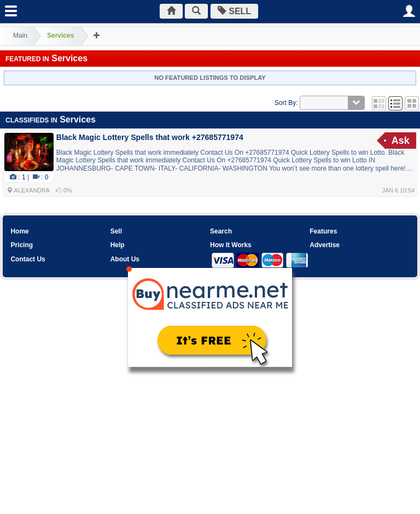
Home (19, 231)
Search (221, 231)
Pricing (22, 245)
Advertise (325, 245)
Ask (401, 141)
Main (20, 36)
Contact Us (28, 259)
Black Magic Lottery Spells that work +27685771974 (150, 137)
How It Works (231, 245)
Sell (116, 231)
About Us (125, 259)
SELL (234, 11)
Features (323, 231)
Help (118, 245)
